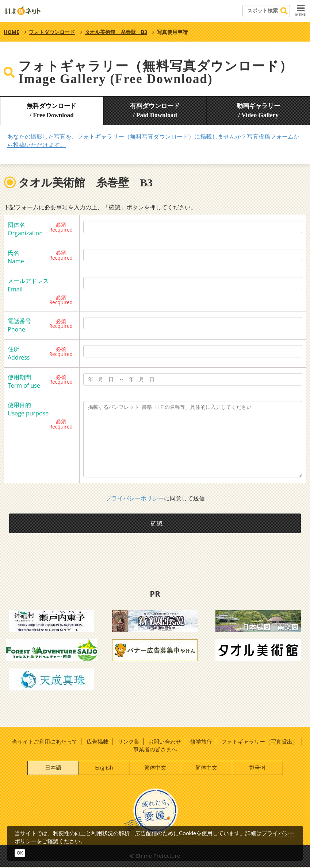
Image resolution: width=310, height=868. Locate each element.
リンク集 (129, 742)
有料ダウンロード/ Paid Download (155, 111)
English (104, 768)
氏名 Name (16, 257)
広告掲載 (97, 742)
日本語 (53, 768)
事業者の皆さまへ (155, 750)
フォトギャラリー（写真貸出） (260, 742)
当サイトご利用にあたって (45, 742)
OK (20, 853)
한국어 (257, 768)
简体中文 (206, 768)
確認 (157, 523)
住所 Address (19, 353)
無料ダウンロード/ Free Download (51, 111)
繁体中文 (155, 768)
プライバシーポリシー (135, 498)
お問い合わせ (165, 742)
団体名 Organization (25, 229)
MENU (301, 10)
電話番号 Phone (19, 325)
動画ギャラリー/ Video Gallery (258, 111)
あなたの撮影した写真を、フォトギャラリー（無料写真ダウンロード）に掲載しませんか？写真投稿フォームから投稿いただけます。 (153, 141)
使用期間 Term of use (24, 381)
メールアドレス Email (28, 285)
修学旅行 (201, 742)
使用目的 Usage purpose (28, 409)
